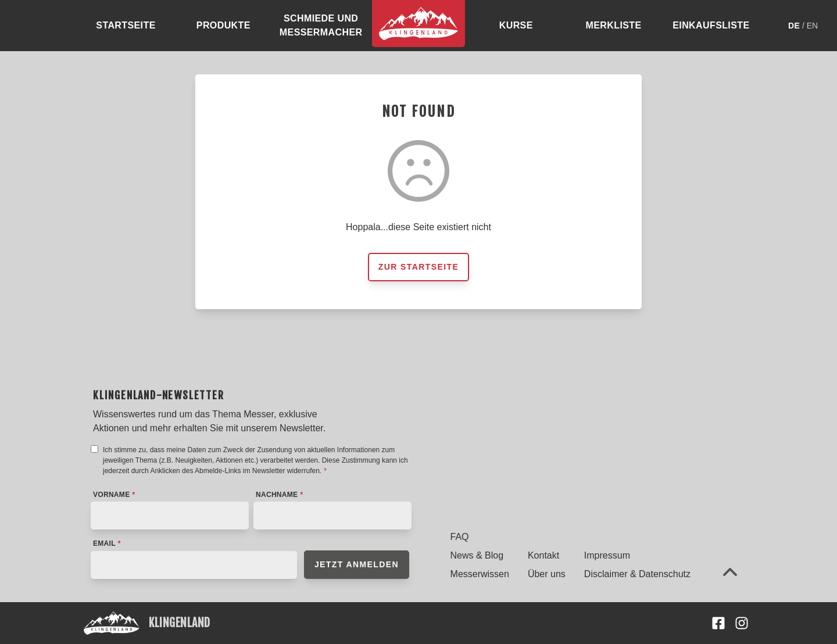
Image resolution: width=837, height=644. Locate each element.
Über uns (547, 574)
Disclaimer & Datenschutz (637, 574)
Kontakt (543, 555)
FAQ (460, 537)
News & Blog (477, 555)
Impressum (607, 555)
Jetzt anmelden (357, 564)
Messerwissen (480, 574)
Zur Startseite (419, 267)
